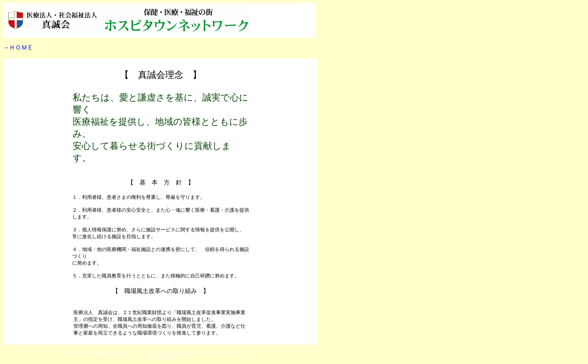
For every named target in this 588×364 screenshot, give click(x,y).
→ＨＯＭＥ (18, 47)
